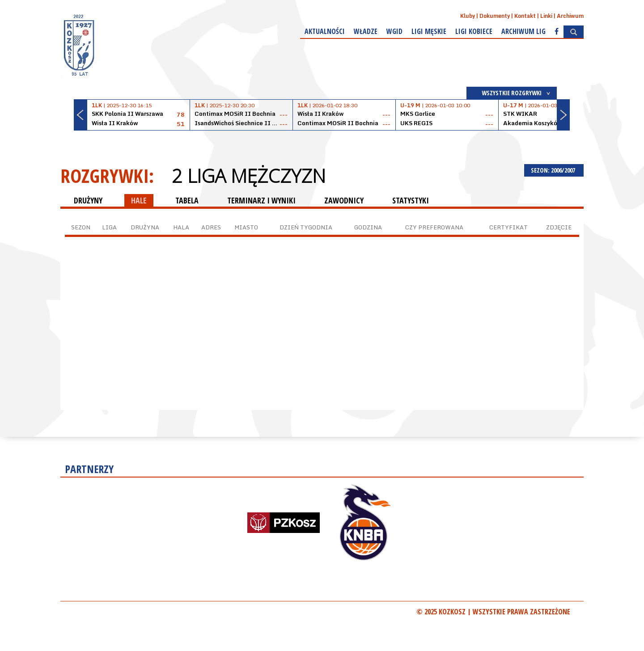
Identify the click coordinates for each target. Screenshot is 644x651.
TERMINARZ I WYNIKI (261, 200)
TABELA (187, 200)
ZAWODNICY (344, 200)
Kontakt (525, 16)
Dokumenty (495, 16)
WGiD (394, 31)
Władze (366, 31)
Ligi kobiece (474, 31)
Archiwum (570, 16)
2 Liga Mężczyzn (249, 176)
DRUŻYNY (88, 200)
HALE (139, 200)
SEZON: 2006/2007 (554, 170)
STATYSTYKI (411, 200)
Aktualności (325, 31)
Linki (546, 16)
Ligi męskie (429, 31)
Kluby (468, 16)
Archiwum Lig (523, 31)
